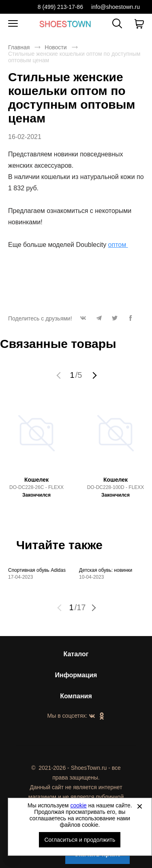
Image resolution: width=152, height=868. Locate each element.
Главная (19, 47)
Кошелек (36, 480)
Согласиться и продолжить (80, 840)
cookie (78, 805)
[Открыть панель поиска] (117, 23)
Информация (76, 675)
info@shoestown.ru (116, 7)
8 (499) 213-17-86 (60, 7)
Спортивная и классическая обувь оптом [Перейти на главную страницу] (65, 24)
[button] (83, 320)
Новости (56, 47)
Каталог (76, 654)
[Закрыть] (139, 806)
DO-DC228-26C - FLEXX (36, 487)
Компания (76, 696)
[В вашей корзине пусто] (139, 24)
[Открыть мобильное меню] (13, 24)
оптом (118, 245)
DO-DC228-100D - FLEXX (116, 487)
